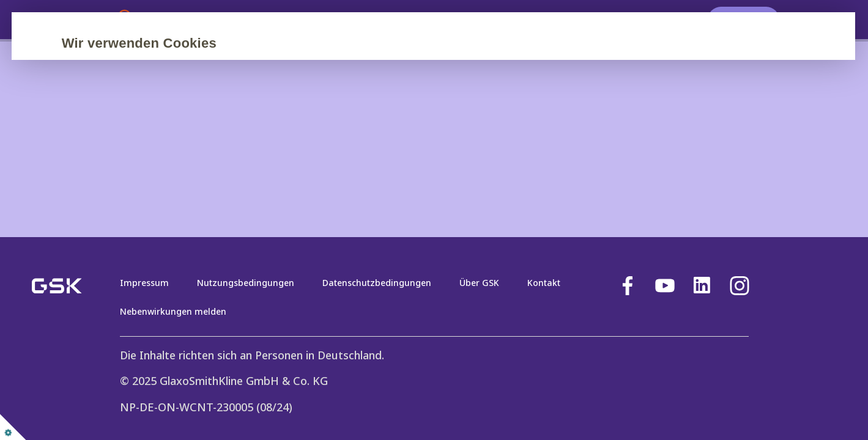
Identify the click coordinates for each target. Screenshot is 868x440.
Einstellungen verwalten (447, 164)
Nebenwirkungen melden (173, 311)
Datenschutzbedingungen (377, 283)
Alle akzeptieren (178, 164)
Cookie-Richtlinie (322, 127)
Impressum (144, 283)
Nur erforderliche (302, 164)
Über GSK (479, 283)
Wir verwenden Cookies (201, 43)
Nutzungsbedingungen (246, 283)
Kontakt (544, 283)
